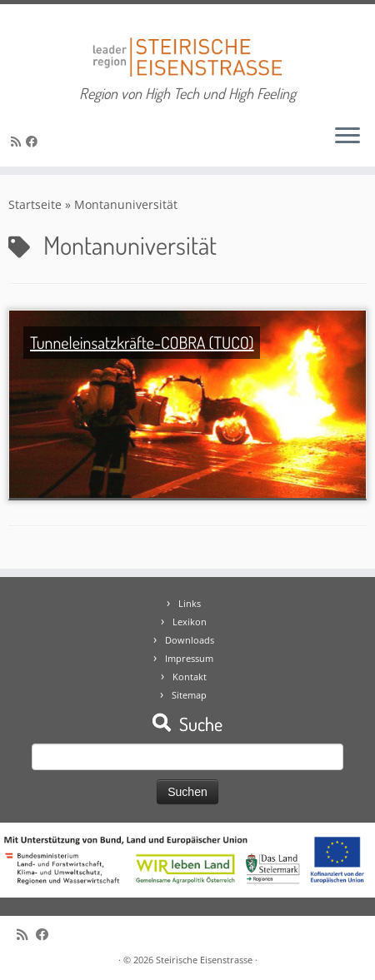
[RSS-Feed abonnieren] (18, 141)
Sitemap (189, 695)
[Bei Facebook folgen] (34, 141)
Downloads (190, 640)
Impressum (189, 658)
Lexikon (190, 622)
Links (190, 603)
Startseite (35, 204)
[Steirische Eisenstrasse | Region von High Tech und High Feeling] (187, 45)
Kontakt (190, 677)
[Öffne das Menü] (347, 137)
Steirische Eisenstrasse (204, 960)
